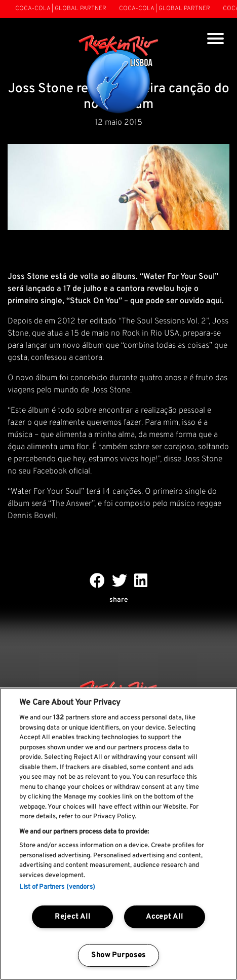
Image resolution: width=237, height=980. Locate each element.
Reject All (72, 917)
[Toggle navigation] (215, 40)
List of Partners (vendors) (57, 887)
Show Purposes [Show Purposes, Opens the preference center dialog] (118, 955)
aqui (213, 301)
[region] (118, 834)
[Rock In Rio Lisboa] (119, 75)
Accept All (164, 917)
